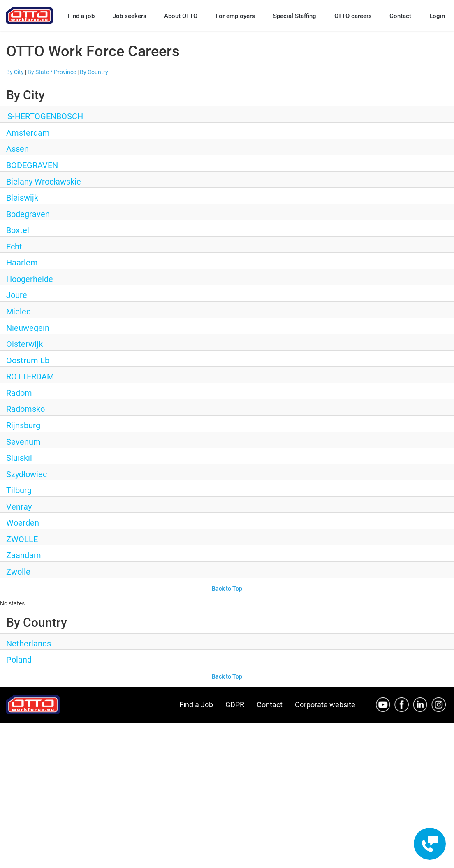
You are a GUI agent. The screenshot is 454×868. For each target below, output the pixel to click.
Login (437, 16)
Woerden (23, 523)
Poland (19, 660)
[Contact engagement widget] (430, 844)
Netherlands (29, 644)
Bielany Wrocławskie (44, 182)
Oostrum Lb (28, 360)
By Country (94, 72)
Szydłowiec (27, 474)
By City (15, 72)
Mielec (18, 312)
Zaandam (24, 555)
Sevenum (23, 442)
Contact (400, 16)
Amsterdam (28, 133)
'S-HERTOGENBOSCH (45, 116)
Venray (19, 507)
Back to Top (227, 589)
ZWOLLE (22, 539)
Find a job (81, 16)
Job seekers (130, 16)
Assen (17, 149)
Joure (17, 295)
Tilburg (19, 490)
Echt (14, 247)
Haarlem (22, 263)
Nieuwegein (28, 328)
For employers (235, 16)
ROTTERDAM (30, 376)
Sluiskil (19, 458)
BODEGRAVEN (32, 165)
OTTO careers (353, 16)
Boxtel (18, 230)
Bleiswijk (22, 198)
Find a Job (196, 705)
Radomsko (25, 409)
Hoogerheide (30, 279)
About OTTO (181, 16)
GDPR (235, 705)
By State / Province (52, 72)
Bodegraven (28, 214)
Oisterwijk (24, 344)
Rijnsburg (23, 425)
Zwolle (18, 572)
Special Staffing (295, 16)
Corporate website (325, 705)
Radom (19, 393)
